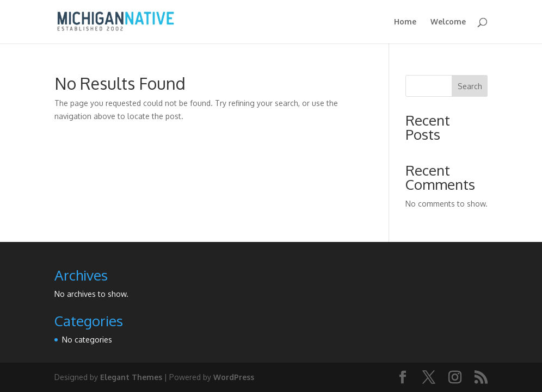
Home (405, 22)
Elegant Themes (131, 377)
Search (470, 86)
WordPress (234, 377)
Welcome (448, 22)
